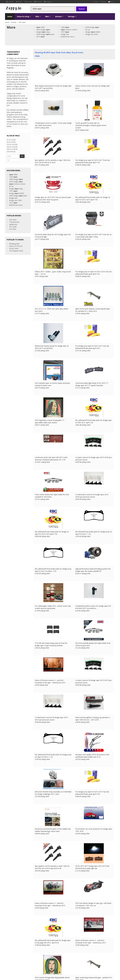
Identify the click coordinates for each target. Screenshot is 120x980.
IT (50, 963)
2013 (40, 37)
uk (111, 2)
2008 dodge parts (45, 34)
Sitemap (103, 2)
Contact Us (37, 946)
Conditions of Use (11, 963)
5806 (40, 27)
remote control (69, 30)
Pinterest (38, 2)
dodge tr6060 (93, 32)
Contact (96, 2)
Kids (38, 16)
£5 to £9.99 (11, 142)
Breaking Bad (14, 239)
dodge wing (43, 32)
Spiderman (13, 220)
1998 (65, 27)
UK (37, 963)
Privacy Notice (22, 963)
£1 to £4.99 (11, 140)
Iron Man (13, 225)
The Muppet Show (16, 246)
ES (47, 963)
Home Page (38, 949)
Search (82, 9)
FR (41, 963)
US (53, 963)
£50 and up (11, 151)
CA (56, 963)
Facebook (28, 2)
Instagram (48, 2)
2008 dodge (92, 27)
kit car (88, 30)
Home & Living (24, 16)
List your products (40, 951)
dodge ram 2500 (92, 34)
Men (48, 16)
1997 (65, 32)
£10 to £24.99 (12, 144)
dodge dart (65, 34)
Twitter (19, 2)
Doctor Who (14, 244)
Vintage (72, 16)
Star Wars (13, 215)
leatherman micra (67, 37)
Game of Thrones (16, 242)
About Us (37, 944)
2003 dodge (43, 30)
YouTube (10, 2)
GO (25, 156)
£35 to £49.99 (12, 149)
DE (44, 963)
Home (10, 16)
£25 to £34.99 (12, 147)
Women (59, 16)
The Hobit (13, 222)
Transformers (14, 218)
